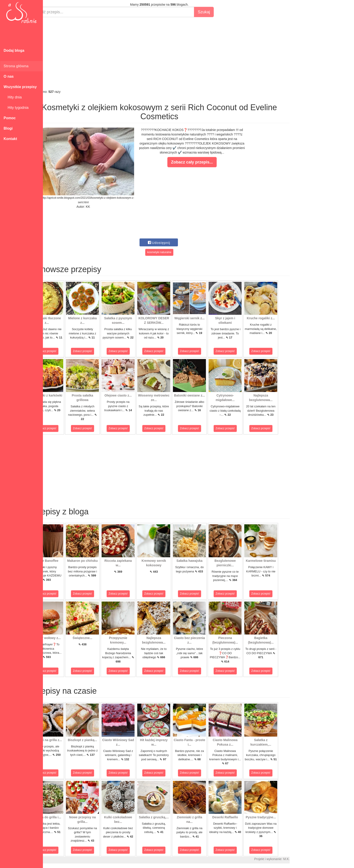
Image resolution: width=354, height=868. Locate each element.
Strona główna (16, 66)
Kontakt (10, 139)
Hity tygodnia (16, 108)
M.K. (303, 859)
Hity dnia (13, 97)
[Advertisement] (176, 53)
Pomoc (10, 118)
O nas (9, 76)
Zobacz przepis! (63, 351)
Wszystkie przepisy (20, 87)
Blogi (8, 128)
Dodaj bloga (14, 50)
